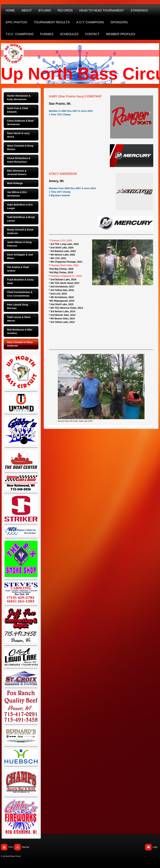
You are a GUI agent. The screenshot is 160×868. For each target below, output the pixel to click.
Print (11, 847)
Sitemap (25, 847)
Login (155, 847)
